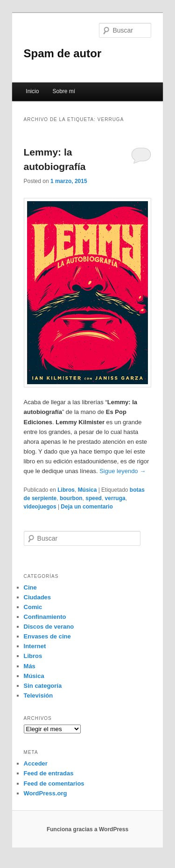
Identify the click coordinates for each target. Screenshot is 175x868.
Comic (33, 607)
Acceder (36, 763)
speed (94, 498)
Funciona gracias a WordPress (87, 829)
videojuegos (40, 507)
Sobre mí (64, 91)
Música (87, 490)
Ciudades (38, 597)
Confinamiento (45, 617)
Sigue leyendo (122, 471)
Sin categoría (43, 686)
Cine (30, 587)
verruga (115, 498)
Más (30, 666)
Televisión (38, 695)
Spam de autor (63, 53)
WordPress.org (45, 793)
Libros (66, 490)
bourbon (71, 498)
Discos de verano (49, 627)
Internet (35, 646)
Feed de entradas (49, 773)
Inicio (32, 91)
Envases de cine (47, 636)
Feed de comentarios (54, 783)
